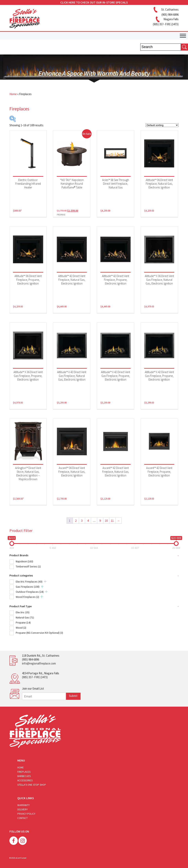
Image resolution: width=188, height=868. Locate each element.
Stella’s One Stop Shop (32, 785)
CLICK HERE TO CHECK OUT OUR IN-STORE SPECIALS (94, 2)
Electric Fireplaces (29, 582)
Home (13, 94)
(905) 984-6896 (31, 659)
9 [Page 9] (100, 521)
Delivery (22, 809)
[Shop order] (162, 125)
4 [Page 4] (88, 521)
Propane (23, 623)
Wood (21, 628)
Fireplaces (24, 772)
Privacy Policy (26, 814)
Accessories (25, 780)
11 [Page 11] (112, 521)
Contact (22, 818)
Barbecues (24, 776)
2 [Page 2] (76, 521)
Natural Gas (25, 617)
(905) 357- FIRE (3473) (35, 677)
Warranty (23, 805)
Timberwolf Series (28, 566)
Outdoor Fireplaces (30, 592)
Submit (73, 696)
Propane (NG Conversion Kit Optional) (39, 633)
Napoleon (24, 561)
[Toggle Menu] (183, 36)
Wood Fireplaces (27, 597)
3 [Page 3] (82, 521)
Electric (23, 612)
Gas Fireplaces (28, 587)
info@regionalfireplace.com (39, 663)
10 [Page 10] (106, 521)
